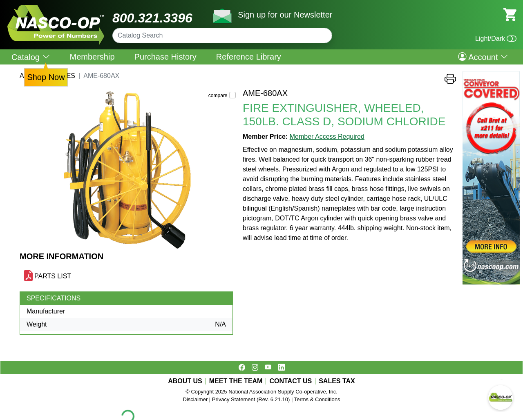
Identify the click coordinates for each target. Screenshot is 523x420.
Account (483, 57)
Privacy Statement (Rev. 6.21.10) (251, 399)
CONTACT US (291, 381)
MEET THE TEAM (236, 381)
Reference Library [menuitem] (249, 57)
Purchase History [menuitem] (165, 57)
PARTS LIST (53, 276)
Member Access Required (327, 137)
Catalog (31, 57)
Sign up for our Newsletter (285, 15)
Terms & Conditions (317, 399)
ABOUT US (185, 381)
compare (218, 96)
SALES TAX (337, 381)
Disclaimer (196, 399)
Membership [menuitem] (92, 57)
